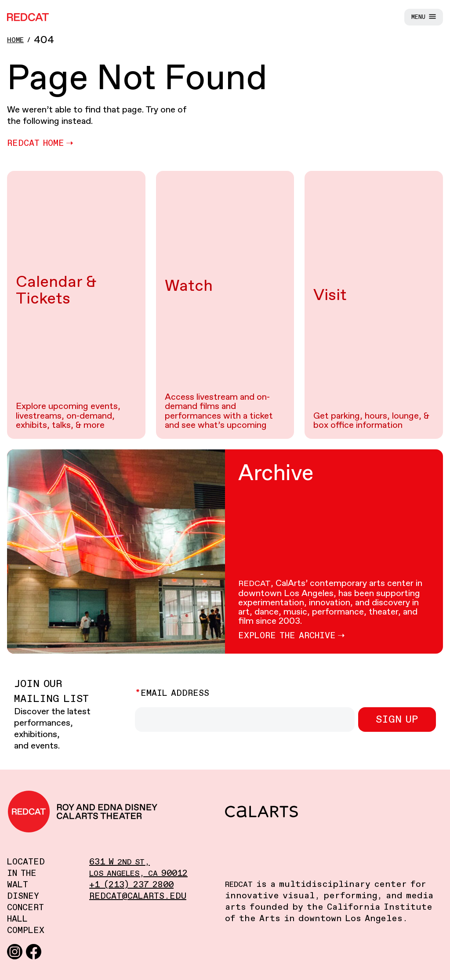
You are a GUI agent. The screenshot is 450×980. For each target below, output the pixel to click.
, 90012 (138, 873)
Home (15, 40)
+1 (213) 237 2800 (131, 885)
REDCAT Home (36, 144)
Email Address (175, 693)
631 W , (120, 862)
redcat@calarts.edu (138, 896)
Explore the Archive (287, 636)
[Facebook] (34, 951)
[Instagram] (15, 951)
